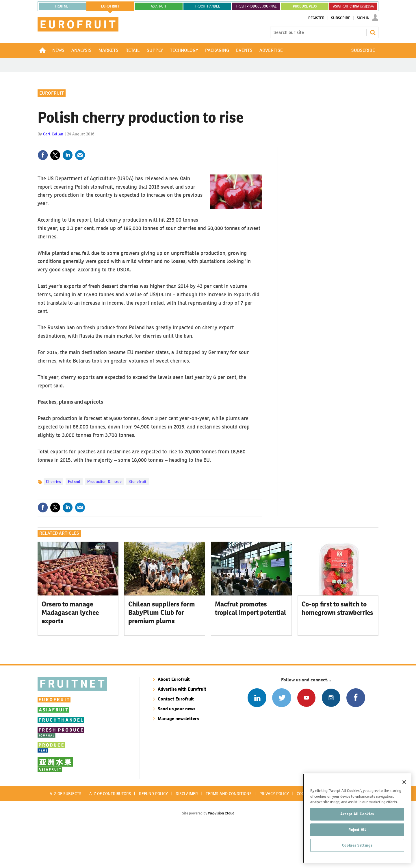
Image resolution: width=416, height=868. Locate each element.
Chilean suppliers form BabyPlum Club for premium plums (162, 650)
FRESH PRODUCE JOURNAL (256, 6)
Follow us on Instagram (331, 735)
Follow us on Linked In (257, 735)
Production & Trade (104, 519)
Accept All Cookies (357, 837)
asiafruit (159, 6)
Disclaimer (187, 831)
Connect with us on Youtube (306, 735)
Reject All (357, 853)
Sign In (363, 18)
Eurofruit (52, 131)
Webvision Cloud (221, 851)
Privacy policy (274, 831)
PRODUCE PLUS (305, 6)
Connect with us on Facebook (356, 735)
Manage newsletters (178, 756)
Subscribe (341, 18)
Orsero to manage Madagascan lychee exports (70, 650)
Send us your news (177, 746)
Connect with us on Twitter (282, 735)
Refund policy (153, 831)
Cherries (53, 519)
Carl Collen (53, 172)
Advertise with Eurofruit (182, 727)
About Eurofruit (174, 717)
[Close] (404, 806)
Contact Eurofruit (176, 736)
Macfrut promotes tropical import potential (251, 646)
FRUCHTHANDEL (207, 6)
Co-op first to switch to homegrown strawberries (337, 646)
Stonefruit (138, 519)
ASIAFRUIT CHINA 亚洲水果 (353, 6)
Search (373, 32)
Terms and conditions (229, 831)
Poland (74, 519)
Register (316, 18)
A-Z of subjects (66, 831)
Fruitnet (63, 6)
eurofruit (110, 6)
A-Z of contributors (110, 831)
